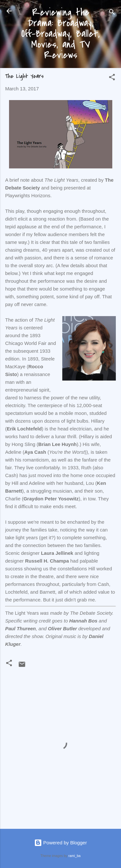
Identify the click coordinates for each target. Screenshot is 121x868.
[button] (112, 78)
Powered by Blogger (60, 843)
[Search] (112, 13)
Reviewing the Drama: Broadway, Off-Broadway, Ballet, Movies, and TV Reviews (60, 34)
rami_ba (75, 856)
